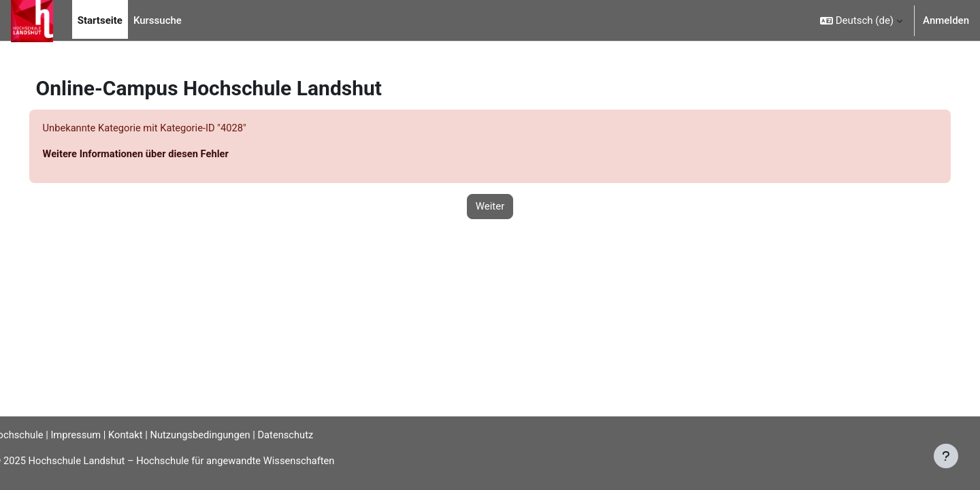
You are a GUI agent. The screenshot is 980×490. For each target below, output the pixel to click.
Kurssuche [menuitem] (158, 20)
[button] (861, 20)
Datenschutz (312, 434)
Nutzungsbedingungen (224, 434)
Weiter (490, 207)
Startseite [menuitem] (100, 20)
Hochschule (37, 434)
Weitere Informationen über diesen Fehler (157, 154)
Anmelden (946, 20)
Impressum (97, 434)
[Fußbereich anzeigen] (946, 456)
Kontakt (148, 434)
